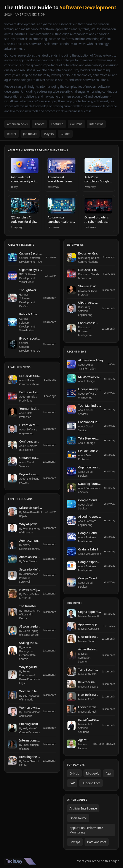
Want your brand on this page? (98, 861)
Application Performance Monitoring (86, 830)
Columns (76, 124)
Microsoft (92, 773)
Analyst (40, 124)
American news (17, 124)
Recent (12, 134)
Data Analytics (97, 842)
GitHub (74, 773)
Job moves (30, 134)
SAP (72, 783)
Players (49, 134)
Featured (57, 124)
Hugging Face (91, 783)
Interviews (96, 124)
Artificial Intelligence (83, 808)
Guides (65, 134)
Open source (78, 818)
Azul (109, 773)
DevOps (75, 842)
